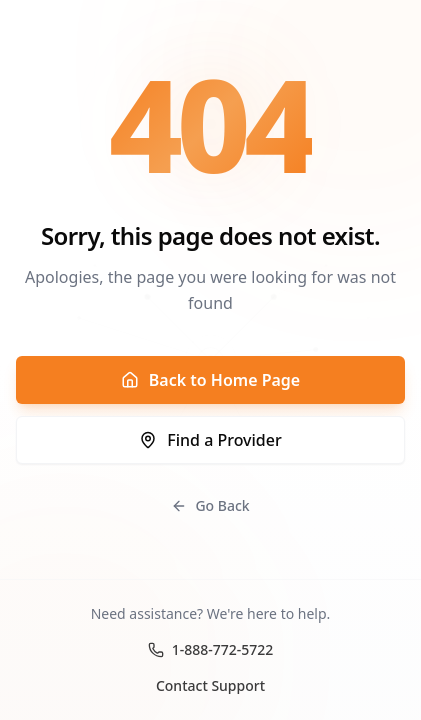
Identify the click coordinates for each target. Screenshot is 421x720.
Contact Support (210, 685)
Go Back (210, 505)
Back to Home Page (210, 380)
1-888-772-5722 (211, 649)
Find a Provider (210, 440)
